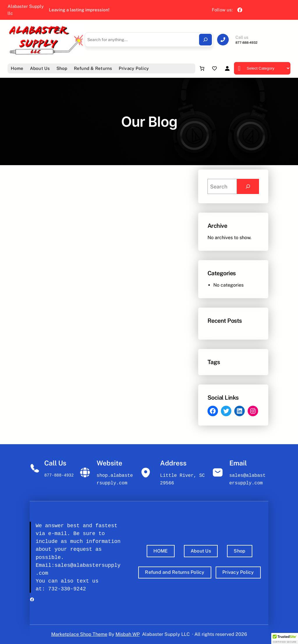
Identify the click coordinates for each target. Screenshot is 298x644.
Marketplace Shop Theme (79, 634)
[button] (285, 638)
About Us (201, 551)
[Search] (205, 40)
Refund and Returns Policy (175, 572)
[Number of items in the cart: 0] (202, 68)
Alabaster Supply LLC (166, 634)
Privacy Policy (238, 572)
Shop (240, 551)
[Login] (227, 68)
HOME (160, 551)
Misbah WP (128, 634)
